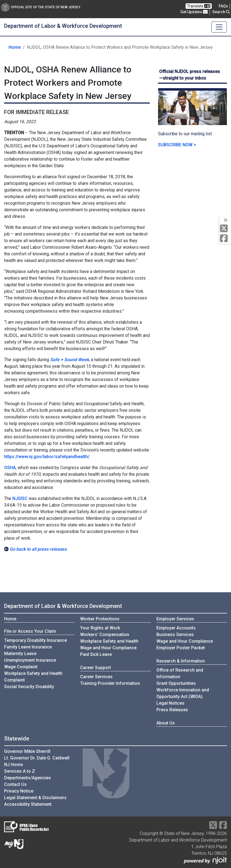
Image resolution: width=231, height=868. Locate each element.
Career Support (96, 668)
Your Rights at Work (100, 628)
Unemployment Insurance (30, 660)
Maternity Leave (20, 654)
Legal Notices (170, 703)
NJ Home (13, 765)
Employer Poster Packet (181, 648)
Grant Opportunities (176, 683)
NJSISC (20, 498)
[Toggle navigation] (219, 27)
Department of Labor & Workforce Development (63, 26)
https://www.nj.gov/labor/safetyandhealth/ (47, 457)
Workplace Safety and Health (109, 641)
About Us (166, 723)
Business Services (175, 635)
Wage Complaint (21, 667)
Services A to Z (20, 771)
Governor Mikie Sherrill (27, 751)
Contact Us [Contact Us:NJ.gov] (15, 784)
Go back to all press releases (38, 549)
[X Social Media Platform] (225, 229)
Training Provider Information (110, 683)
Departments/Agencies (28, 778)
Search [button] (221, 12)
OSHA (10, 468)
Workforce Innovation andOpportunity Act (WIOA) (183, 693)
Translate (199, 6)
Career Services (96, 677)
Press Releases (172, 710)
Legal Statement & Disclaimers (35, 798)
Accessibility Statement (28, 804)
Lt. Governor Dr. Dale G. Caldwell (37, 758)
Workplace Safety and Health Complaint (33, 677)
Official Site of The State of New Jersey (41, 7)
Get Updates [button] (194, 12)
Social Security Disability (29, 687)
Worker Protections (100, 619)
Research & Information (181, 661)
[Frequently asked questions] (223, 6)
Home (15, 47)
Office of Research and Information (180, 673)
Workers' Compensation (105, 635)
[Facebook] (225, 239)
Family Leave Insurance (28, 647)
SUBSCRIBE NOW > (177, 145)
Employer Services (175, 619)
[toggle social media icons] (225, 220)
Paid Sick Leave (96, 654)
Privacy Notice (19, 791)
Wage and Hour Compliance (108, 648)
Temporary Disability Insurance (36, 640)
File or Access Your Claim (30, 631)
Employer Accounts (176, 628)
